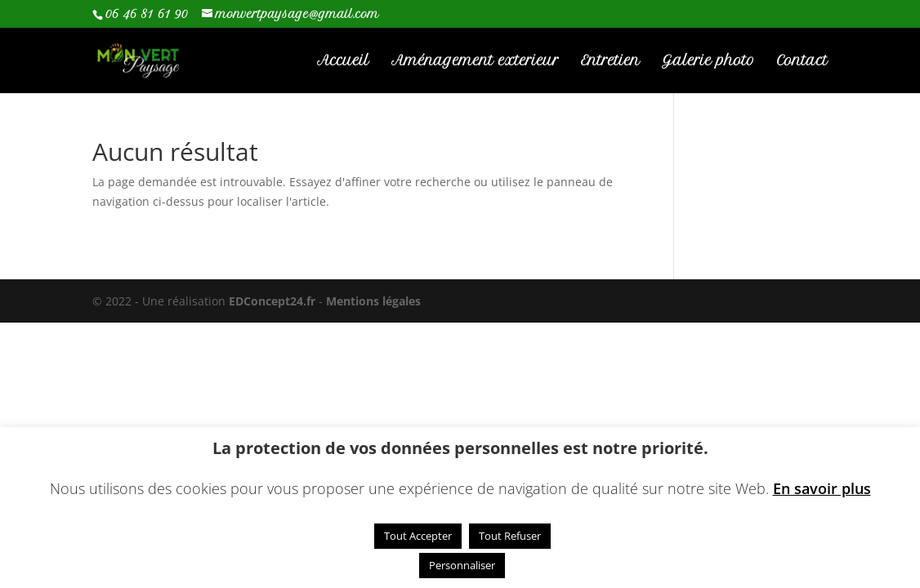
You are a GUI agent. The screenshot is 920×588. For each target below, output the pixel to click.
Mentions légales (373, 301)
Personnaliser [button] (462, 565)
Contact (802, 62)
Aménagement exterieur (475, 62)
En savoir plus (822, 488)
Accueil (343, 62)
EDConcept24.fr (274, 301)
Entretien (610, 62)
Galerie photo (708, 62)
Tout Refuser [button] (510, 536)
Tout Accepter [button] (418, 536)
